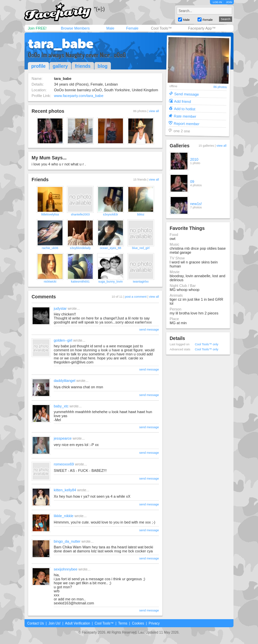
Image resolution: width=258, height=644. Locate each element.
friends (83, 66)
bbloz (141, 214)
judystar (60, 308)
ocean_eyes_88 (111, 248)
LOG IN (217, 2)
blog (103, 66)
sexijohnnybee (66, 569)
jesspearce (63, 438)
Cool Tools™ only (207, 344)
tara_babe (61, 44)
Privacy (154, 623)
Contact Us (35, 623)
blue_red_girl (141, 248)
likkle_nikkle (64, 516)
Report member (187, 123)
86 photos (220, 87)
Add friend (182, 101)
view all (154, 111)
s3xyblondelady (80, 248)
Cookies (138, 623)
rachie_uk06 (50, 248)
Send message (186, 94)
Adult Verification (77, 623)
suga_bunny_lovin (111, 282)
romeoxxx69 (64, 464)
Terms (123, 623)
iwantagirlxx (141, 282)
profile (38, 66)
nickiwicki (50, 282)
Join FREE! (37, 28)
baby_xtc (61, 406)
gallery (60, 66)
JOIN (229, 2)
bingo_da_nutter (67, 541)
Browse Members (75, 28)
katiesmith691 (80, 282)
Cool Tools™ (161, 28)
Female (132, 28)
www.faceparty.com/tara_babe (79, 96)
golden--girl (63, 340)
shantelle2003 (80, 214)
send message (149, 330)
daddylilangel (64, 381)
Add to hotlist (185, 109)
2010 (194, 159)
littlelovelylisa (50, 214)
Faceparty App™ (202, 28)
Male (110, 28)
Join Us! (54, 623)
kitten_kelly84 (65, 490)
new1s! (196, 204)
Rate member (185, 116)
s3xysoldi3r (110, 214)
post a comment (136, 297)
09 (192, 182)
